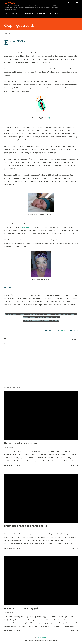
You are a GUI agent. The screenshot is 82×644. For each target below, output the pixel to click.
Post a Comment (15, 465)
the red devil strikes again (20, 443)
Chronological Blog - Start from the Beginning (50, 13)
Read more (75, 465)
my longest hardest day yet (21, 608)
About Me (15, 13)
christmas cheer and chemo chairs (25, 526)
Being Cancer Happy (27, 13)
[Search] (70, 3)
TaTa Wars (10, 3)
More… (68, 13)
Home (6, 13)
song (48, 118)
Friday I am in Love (27, 227)
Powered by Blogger (41, 637)
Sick (62, 330)
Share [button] (74, 339)
